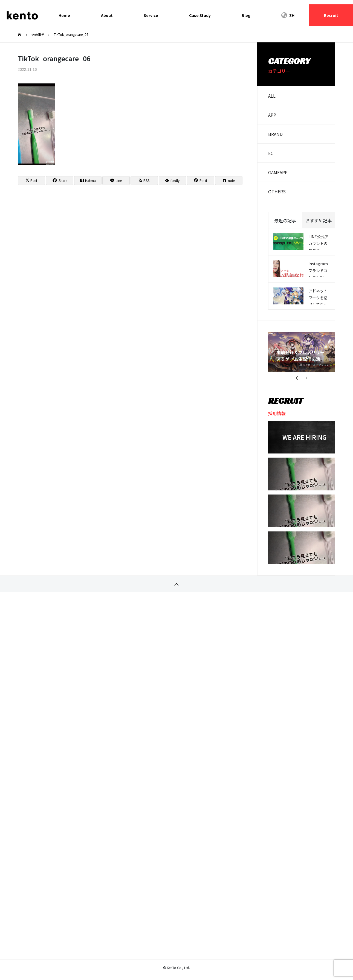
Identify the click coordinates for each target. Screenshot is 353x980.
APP (272, 115)
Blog (246, 15)
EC (271, 153)
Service (151, 15)
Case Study (200, 15)
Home (64, 15)
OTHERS (277, 191)
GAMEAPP (278, 172)
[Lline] (116, 181)
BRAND (275, 134)
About (107, 15)
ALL (272, 96)
